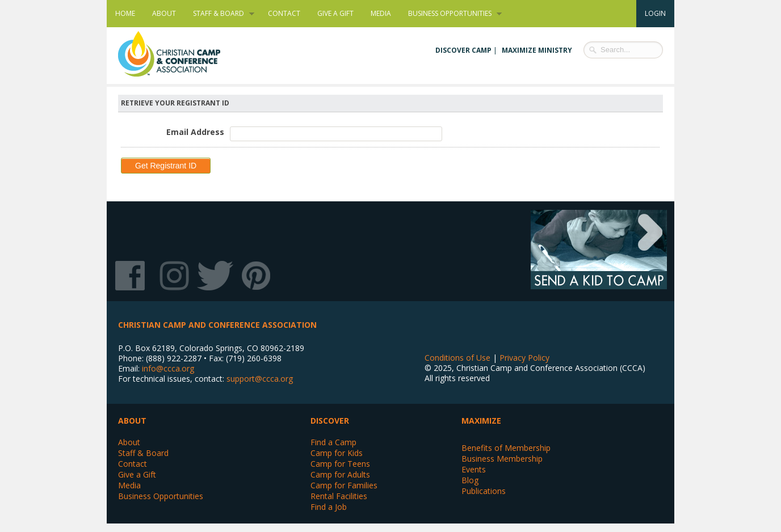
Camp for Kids (337, 453)
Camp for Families (344, 485)
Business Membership (502, 459)
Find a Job (329, 507)
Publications (484, 491)
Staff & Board (219, 14)
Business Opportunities (451, 14)
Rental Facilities (339, 496)
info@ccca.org (168, 368)
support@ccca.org (260, 379)
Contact (284, 13)
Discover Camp (463, 50)
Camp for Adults (340, 474)
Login (655, 13)
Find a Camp (333, 442)
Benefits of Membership (506, 448)
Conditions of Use (457, 358)
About (164, 13)
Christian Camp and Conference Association (180, 54)
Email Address (195, 132)
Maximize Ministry (537, 50)
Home (125, 13)
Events (474, 469)
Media (381, 13)
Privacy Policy (524, 358)
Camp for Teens (340, 464)
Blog (470, 480)
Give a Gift (335, 13)
